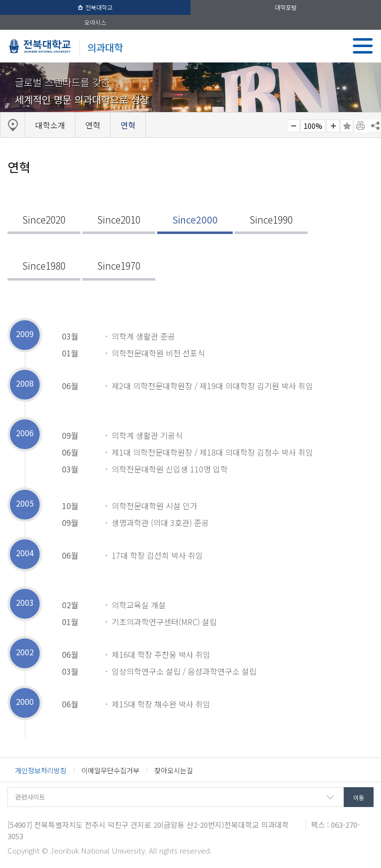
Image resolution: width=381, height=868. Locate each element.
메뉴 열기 (363, 46)
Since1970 (119, 266)
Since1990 (271, 220)
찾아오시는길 (174, 770)
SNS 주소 (375, 125)
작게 (293, 126)
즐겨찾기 (347, 126)
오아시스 (95, 22)
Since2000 (195, 220)
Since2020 (44, 220)
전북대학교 (95, 7)
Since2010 (119, 220)
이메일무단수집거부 (110, 770)
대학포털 (286, 7)
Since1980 (44, 266)
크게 (333, 126)
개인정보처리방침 (41, 770)
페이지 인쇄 (361, 126)
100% (313, 126)
